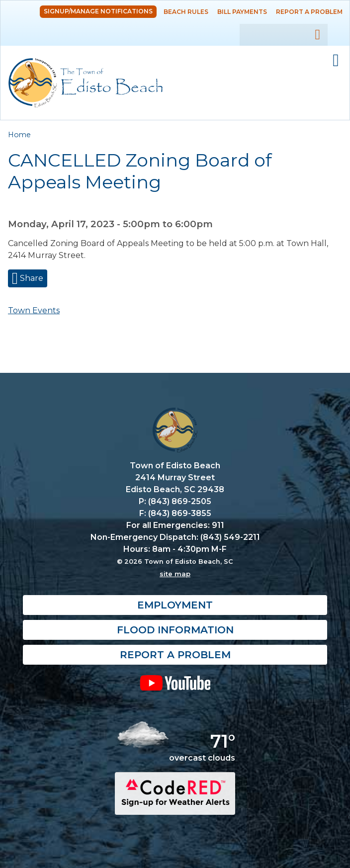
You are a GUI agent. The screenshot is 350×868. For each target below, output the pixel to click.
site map (175, 574)
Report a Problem (309, 12)
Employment (175, 606)
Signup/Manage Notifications (98, 11)
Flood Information (175, 630)
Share (31, 278)
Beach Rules (186, 12)
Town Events (34, 310)
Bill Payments (242, 12)
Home (19, 135)
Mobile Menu (336, 61)
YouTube (175, 683)
